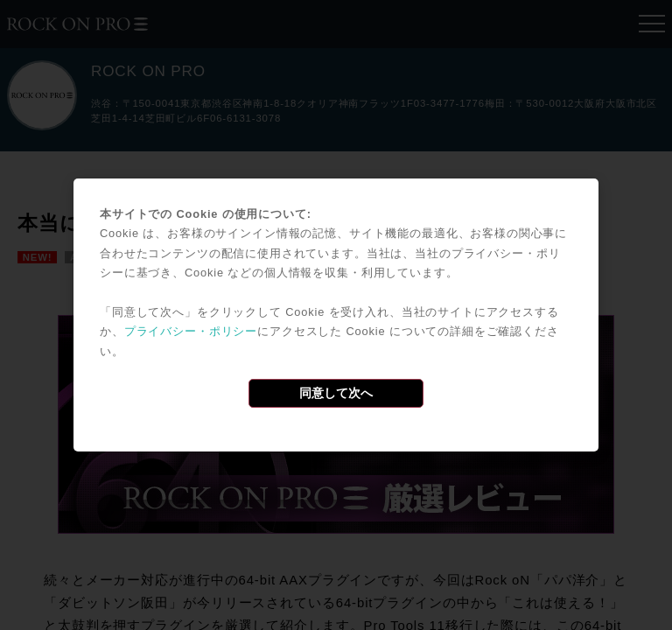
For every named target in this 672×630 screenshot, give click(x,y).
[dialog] (336, 315)
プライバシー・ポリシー (191, 331)
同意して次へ (336, 393)
